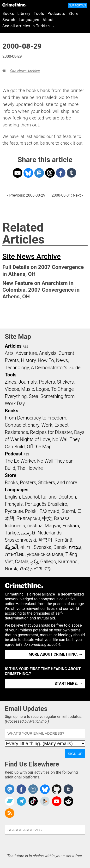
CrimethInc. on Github (57, 789)
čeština (35, 526)
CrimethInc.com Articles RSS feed (10, 813)
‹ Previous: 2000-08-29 (26, 195)
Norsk (11, 569)
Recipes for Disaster (51, 432)
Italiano (49, 497)
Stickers (66, 382)
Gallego (48, 562)
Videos (12, 389)
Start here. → (69, 684)
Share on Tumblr (72, 173)
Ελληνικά (49, 511)
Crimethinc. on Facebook (21, 789)
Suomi (68, 511)
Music (27, 389)
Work (47, 425)
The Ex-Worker (20, 461)
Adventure (26, 353)
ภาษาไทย (15, 554)
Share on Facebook (61, 173)
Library (24, 14)
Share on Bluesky (28, 173)
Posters (47, 382)
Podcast (14, 454)
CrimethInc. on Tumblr (68, 789)
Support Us (78, 6)
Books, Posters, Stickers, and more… (42, 482)
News (62, 360)
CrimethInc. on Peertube (45, 801)
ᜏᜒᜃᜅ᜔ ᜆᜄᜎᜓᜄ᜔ (35, 569)
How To (46, 360)
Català (22, 562)
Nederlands (49, 533)
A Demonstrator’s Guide (56, 368)
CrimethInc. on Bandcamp (10, 801)
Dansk (60, 547)
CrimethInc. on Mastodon (10, 789)
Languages (29, 20)
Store (73, 14)
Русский (14, 511)
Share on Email (18, 173)
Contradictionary (22, 425)
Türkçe (12, 533)
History (28, 360)
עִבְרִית (75, 547)
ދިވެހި (34, 562)
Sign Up (75, 754)
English (12, 497)
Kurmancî (68, 562)
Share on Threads (50, 173)
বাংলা (26, 547)
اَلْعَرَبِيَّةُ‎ (12, 547)
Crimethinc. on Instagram (33, 789)
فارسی (28, 533)
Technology (17, 368)
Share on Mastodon (39, 173)
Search (9, 20)
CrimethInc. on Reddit (68, 801)
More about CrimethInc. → (56, 654)
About (48, 20)
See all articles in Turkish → (29, 26)
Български (28, 518)
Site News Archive (25, 71)
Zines (11, 382)
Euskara (71, 526)
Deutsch (67, 497)
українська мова (45, 554)
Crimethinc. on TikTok (33, 801)
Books (8, 14)
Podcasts (56, 14)
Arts (9, 353)
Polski (31, 511)
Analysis (48, 353)
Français (14, 504)
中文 (47, 518)
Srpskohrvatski (20, 540)
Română (63, 540)
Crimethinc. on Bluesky (45, 789)
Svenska (42, 547)
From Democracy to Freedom (36, 418)
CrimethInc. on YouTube (57, 801)
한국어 (45, 540)
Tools (39, 14)
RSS (25, 347)
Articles (13, 346)
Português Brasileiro (46, 504)
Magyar (52, 526)
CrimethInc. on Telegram (21, 801)
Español (30, 497)
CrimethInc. (14, 5)
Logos (42, 389)
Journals (28, 382)
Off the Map (39, 447)
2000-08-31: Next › (67, 195)
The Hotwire (30, 468)
